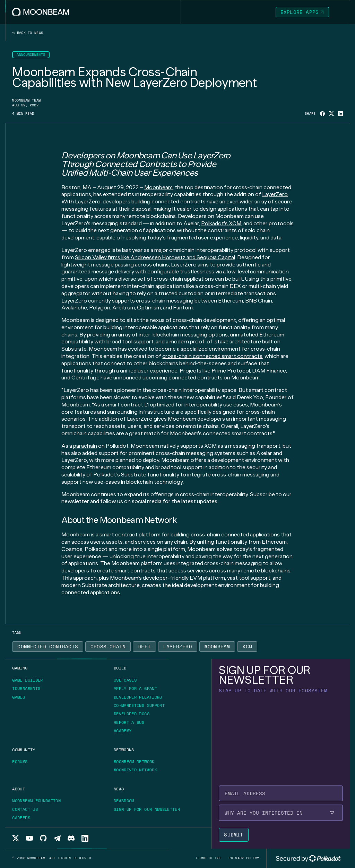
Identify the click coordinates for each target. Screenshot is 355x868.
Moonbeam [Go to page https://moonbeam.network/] (158, 187)
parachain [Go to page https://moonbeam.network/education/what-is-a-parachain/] (85, 446)
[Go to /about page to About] (19, 789)
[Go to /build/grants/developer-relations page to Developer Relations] (138, 697)
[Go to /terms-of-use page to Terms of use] (209, 858)
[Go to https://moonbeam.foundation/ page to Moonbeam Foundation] (39, 801)
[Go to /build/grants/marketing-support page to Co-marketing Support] (139, 705)
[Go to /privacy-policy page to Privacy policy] (244, 858)
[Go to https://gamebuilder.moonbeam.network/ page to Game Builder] (30, 680)
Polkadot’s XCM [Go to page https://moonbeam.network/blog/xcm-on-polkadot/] (221, 223)
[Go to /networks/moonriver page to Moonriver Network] (135, 770)
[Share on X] (331, 113)
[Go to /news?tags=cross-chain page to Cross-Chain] (108, 647)
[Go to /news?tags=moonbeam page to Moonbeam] (217, 647)
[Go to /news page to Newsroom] (124, 801)
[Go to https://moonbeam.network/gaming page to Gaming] (20, 668)
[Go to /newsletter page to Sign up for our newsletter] (147, 809)
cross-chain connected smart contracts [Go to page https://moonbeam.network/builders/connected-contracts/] (212, 356)
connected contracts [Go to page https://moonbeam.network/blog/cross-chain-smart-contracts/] (179, 201)
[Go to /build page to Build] (120, 668)
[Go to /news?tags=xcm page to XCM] (247, 647)
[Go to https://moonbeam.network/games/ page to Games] (21, 697)
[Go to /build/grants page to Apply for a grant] (138, 689)
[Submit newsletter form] (233, 835)
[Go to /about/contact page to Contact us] (25, 809)
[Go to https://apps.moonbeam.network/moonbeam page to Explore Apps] (302, 12)
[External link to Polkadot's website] (308, 858)
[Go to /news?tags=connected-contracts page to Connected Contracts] (48, 647)
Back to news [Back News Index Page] (28, 33)
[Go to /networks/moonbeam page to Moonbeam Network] (134, 761)
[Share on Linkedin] (340, 114)
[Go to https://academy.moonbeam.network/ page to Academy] (125, 731)
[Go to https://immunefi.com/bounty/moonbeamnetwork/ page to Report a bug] (131, 722)
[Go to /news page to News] (119, 789)
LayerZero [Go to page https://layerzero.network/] (275, 194)
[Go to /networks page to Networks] (124, 750)
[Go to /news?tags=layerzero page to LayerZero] (178, 647)
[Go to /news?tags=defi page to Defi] (144, 647)
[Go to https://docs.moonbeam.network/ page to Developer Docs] (134, 714)
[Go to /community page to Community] (24, 750)
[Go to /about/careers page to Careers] (21, 818)
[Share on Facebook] (322, 114)
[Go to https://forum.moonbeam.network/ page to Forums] (22, 762)
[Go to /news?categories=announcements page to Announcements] (31, 55)
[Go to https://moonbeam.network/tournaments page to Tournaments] (29, 689)
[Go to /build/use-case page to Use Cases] (125, 680)
